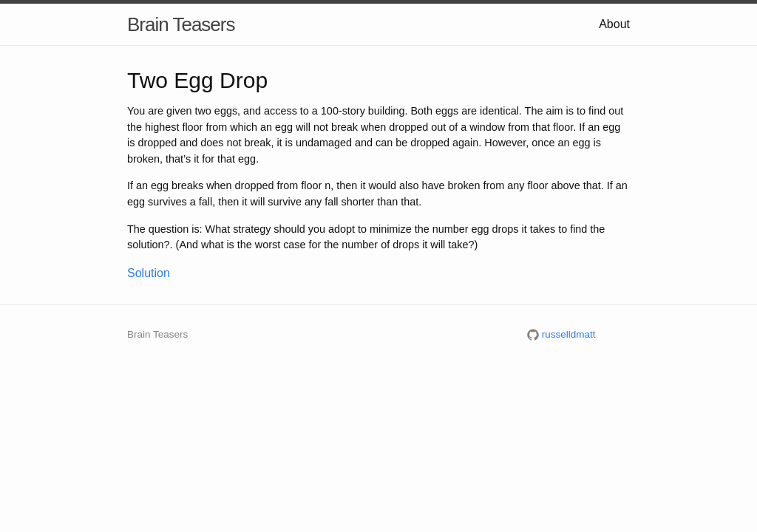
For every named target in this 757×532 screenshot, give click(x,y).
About (614, 24)
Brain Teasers (181, 24)
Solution (149, 273)
